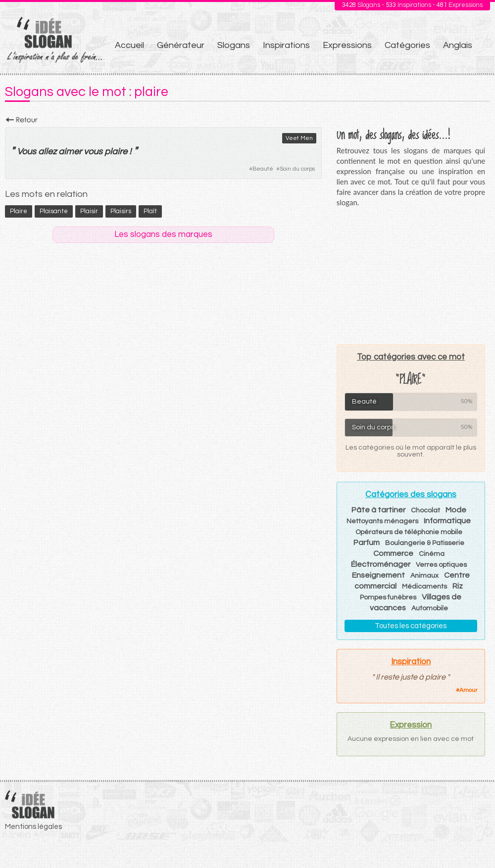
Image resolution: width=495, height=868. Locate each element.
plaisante (54, 211)
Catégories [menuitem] (407, 45)
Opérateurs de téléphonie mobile (409, 532)
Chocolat (425, 510)
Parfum (367, 543)
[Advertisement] (411, 275)
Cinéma (432, 554)
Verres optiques (441, 565)
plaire (116, 152)
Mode (456, 510)
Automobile (430, 608)
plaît (150, 211)
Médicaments (424, 587)
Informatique (447, 521)
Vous (26, 152)
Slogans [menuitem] (234, 45)
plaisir (89, 211)
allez (47, 152)
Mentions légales (33, 827)
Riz (458, 586)
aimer (70, 152)
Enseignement (378, 575)
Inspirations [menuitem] (286, 45)
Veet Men (299, 138)
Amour (468, 690)
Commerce (393, 553)
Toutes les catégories (411, 626)
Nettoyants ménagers (382, 521)
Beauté (263, 169)
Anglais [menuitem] (458, 45)
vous (93, 152)
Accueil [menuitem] (129, 45)
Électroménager (381, 564)
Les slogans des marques (163, 234)
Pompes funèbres (388, 597)
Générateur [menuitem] (181, 45)
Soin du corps (297, 169)
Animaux (424, 576)
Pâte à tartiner (378, 510)
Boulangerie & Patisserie (425, 543)
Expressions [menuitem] (347, 45)
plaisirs (121, 211)
